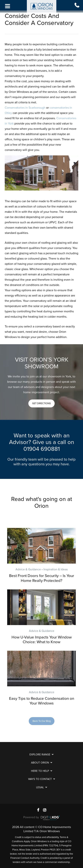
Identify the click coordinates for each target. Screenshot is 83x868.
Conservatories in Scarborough (25, 108)
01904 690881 (42, 449)
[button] (41, 403)
